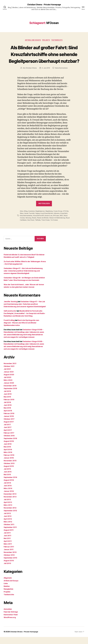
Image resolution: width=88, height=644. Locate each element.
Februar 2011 (9, 554)
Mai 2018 (7, 415)
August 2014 (9, 487)
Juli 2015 (7, 476)
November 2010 (10, 559)
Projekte (46, 40)
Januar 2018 (9, 423)
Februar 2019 (9, 407)
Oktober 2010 (9, 562)
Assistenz (32, 218)
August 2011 (9, 537)
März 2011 (8, 551)
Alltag (26, 218)
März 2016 (8, 459)
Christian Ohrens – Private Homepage (25, 639)
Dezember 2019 (10, 393)
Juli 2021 (7, 376)
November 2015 (10, 468)
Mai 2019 (7, 404)
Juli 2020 (7, 384)
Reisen (34, 225)
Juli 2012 (7, 521)
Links (6, 591)
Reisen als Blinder (43, 225)
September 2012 (10, 518)
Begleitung (50, 218)
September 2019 (10, 396)
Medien (7, 593)
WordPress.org (10, 625)
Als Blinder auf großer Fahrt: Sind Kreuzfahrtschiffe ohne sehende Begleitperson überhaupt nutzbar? (44, 58)
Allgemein (8, 585)
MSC (62, 223)
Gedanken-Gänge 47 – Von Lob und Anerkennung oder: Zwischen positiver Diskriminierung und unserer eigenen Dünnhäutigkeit (23, 278)
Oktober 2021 (9, 373)
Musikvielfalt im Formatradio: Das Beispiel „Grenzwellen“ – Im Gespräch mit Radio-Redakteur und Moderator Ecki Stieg (24, 321)
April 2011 (8, 548)
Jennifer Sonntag (11, 309)
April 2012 (8, 526)
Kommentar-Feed (11, 622)
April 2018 (8, 418)
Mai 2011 (7, 545)
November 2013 (10, 504)
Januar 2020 (9, 390)
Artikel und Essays (33, 40)
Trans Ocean (46, 227)
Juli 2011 (7, 540)
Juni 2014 (8, 493)
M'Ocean (57, 223)
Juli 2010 (7, 570)
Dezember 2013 (10, 501)
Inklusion (57, 221)
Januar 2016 (9, 465)
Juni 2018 (8, 412)
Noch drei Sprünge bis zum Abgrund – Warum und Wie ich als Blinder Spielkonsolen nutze (21, 330)
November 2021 (10, 371)
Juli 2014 (7, 490)
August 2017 (9, 429)
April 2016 (8, 457)
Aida (21, 218)
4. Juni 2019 (46, 75)
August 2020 (9, 382)
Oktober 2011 (9, 532)
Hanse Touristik (30, 221)
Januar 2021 (9, 379)
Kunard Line (49, 223)
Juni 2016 (8, 451)
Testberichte (58, 40)
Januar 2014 (9, 498)
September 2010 (10, 565)
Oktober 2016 (9, 443)
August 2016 (9, 448)
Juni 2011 (7, 543)
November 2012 (10, 515)
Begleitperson (41, 218)
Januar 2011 (9, 557)
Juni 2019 (8, 401)
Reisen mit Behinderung (58, 225)
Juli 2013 (7, 507)
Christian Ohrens (31, 75)
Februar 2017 (9, 440)
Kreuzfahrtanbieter (26, 223)
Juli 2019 (7, 398)
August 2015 (9, 473)
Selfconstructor (10, 318)
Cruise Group (59, 218)
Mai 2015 (7, 482)
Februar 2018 (9, 421)
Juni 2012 (8, 523)
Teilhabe (38, 227)
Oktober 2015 (9, 471)
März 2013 (8, 512)
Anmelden (8, 616)
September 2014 (10, 484)
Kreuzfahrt (65, 221)
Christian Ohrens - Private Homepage (44, 5)
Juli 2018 (7, 409)
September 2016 (10, 446)
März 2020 (8, 387)
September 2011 (10, 534)
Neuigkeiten (8, 596)
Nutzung (29, 225)
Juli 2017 (7, 432)
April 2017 (8, 437)
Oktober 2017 (9, 426)
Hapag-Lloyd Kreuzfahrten (45, 221)
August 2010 (9, 568)
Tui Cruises (55, 227)
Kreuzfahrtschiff (39, 223)
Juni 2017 (8, 434)
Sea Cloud (31, 227)
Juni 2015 (8, 479)
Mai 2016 (7, 454)
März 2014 (8, 496)
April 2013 (8, 509)
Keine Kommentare (62, 75)
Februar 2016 (9, 462)
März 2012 (8, 529)
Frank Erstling (9, 327)
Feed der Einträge (11, 619)
